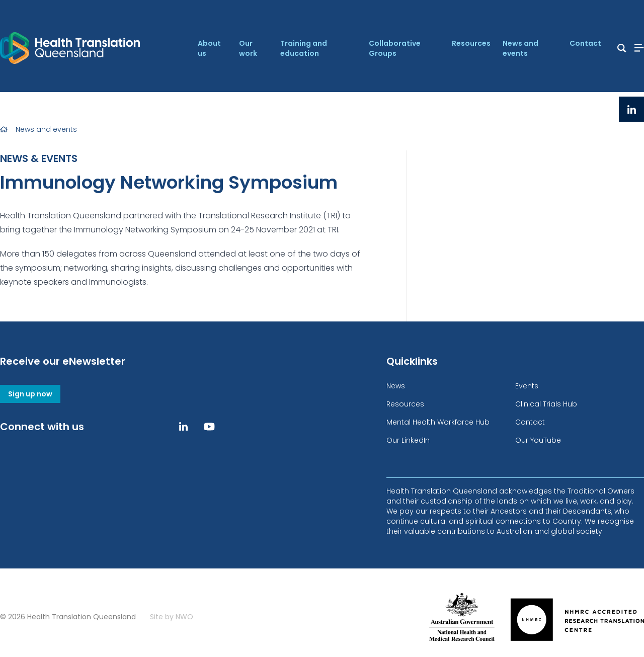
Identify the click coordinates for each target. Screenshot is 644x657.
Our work (248, 48)
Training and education (304, 48)
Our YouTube (538, 440)
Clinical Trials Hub (546, 404)
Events (527, 386)
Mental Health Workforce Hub (438, 422)
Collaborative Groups (395, 48)
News (396, 386)
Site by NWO (172, 617)
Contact (585, 43)
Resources (471, 43)
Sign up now (30, 394)
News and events (520, 48)
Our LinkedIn (408, 440)
